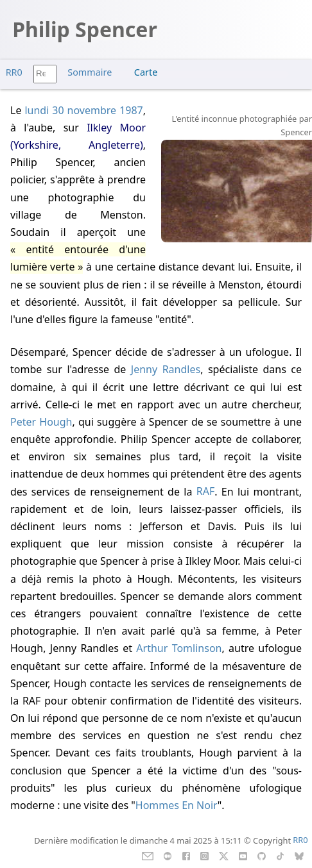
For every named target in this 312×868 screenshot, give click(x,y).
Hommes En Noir (177, 805)
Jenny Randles (166, 369)
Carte (146, 72)
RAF (205, 492)
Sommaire (90, 72)
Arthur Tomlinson (179, 648)
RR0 (14, 72)
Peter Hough (41, 422)
